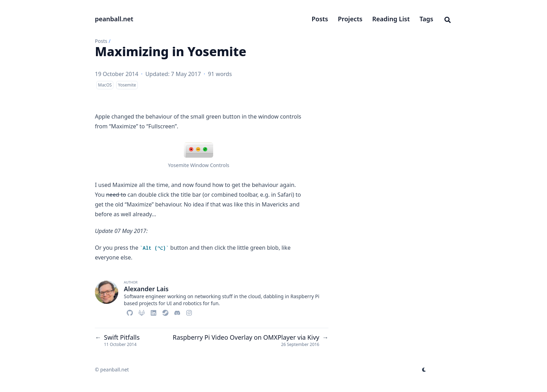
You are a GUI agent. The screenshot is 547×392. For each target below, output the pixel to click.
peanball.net (114, 19)
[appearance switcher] (424, 370)
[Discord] (177, 312)
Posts (101, 41)
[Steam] (165, 312)
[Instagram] (189, 312)
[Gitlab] (142, 312)
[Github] (130, 312)
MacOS (105, 85)
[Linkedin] (153, 312)
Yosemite (127, 85)
